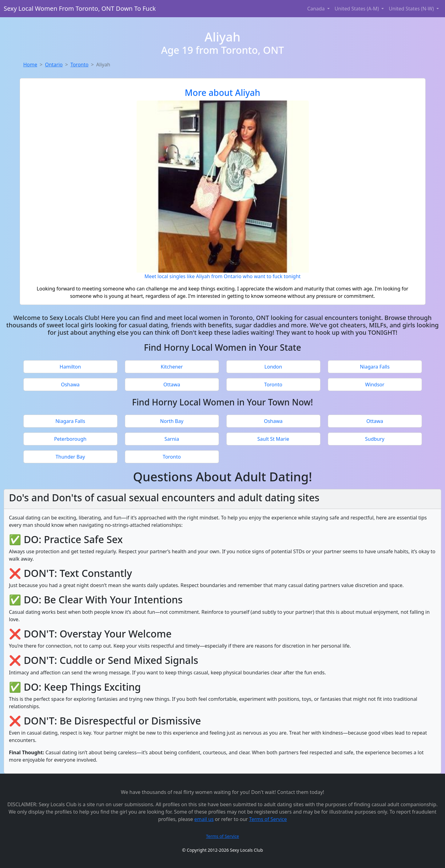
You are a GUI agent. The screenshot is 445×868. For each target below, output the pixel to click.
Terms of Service (268, 819)
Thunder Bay (70, 457)
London (273, 367)
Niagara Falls (375, 367)
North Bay (172, 421)
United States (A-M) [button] (357, 9)
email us (204, 819)
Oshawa (70, 385)
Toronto (79, 65)
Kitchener (172, 367)
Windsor (375, 385)
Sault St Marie (273, 439)
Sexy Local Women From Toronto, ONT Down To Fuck (80, 8)
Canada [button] (317, 9)
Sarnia (172, 439)
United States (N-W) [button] (412, 9)
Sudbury (375, 439)
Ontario (54, 65)
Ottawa (172, 385)
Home (30, 65)
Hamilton (70, 367)
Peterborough (70, 439)
